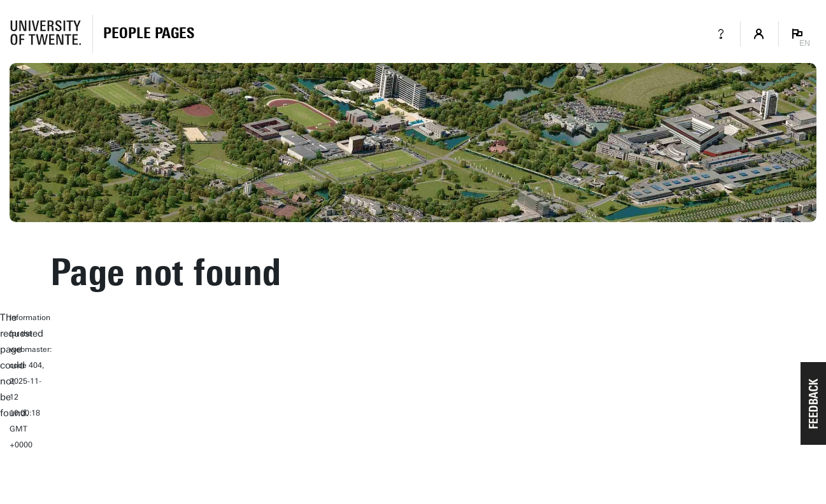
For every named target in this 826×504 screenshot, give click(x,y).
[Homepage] (149, 34)
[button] (813, 403)
